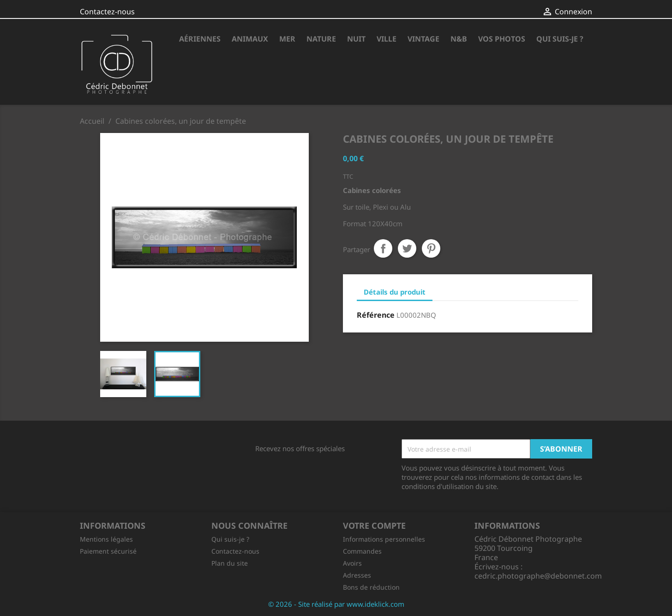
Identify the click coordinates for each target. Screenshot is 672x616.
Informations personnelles (384, 539)
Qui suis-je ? (560, 39)
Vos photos (502, 39)
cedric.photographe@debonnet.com (538, 576)
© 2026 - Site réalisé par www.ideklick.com (336, 604)
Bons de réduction (371, 587)
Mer (287, 39)
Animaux (250, 39)
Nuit (356, 39)
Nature (321, 39)
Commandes (362, 551)
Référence (376, 315)
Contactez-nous (107, 12)
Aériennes (200, 39)
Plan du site (230, 563)
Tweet (407, 248)
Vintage (423, 39)
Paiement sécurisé (108, 551)
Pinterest (431, 248)
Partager (383, 248)
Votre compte (374, 525)
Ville (387, 39)
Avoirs (352, 563)
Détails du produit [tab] (395, 292)
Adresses (357, 575)
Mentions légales (106, 539)
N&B (459, 39)
